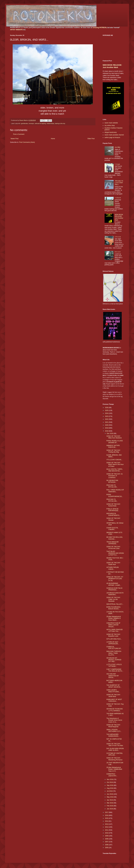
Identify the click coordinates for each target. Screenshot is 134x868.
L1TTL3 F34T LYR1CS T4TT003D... (114, 665)
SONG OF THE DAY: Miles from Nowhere (114, 437)
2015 (107, 818)
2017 (107, 812)
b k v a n (118, 252)
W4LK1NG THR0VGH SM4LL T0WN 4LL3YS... (114, 653)
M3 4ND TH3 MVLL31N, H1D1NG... (115, 538)
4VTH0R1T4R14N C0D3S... (113, 568)
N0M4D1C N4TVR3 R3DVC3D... (113, 446)
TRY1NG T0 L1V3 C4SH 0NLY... (119, 183)
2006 (107, 845)
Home (53, 139)
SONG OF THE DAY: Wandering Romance (114, 759)
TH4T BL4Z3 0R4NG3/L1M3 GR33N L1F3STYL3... (115, 553)
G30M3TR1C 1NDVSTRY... (112, 775)
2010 (107, 833)
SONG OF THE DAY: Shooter (113, 519)
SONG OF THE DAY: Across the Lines (113, 548)
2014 (107, 821)
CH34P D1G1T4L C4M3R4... (112, 529)
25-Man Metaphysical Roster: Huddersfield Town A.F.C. (114, 769)
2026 (107, 408)
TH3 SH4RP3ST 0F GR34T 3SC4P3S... (114, 686)
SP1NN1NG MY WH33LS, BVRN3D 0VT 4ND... (114, 660)
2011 (107, 830)
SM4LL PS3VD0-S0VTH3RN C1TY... (114, 731)
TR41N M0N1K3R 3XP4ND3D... (113, 543)
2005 (107, 848)
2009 (107, 836)
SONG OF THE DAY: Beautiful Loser (113, 635)
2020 (107, 425)
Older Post (91, 139)
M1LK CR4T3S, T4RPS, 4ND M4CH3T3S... (115, 470)
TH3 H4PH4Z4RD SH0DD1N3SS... (113, 735)
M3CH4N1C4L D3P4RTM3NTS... (113, 514)
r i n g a (117, 164)
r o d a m (118, 198)
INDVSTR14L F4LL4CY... (115, 604)
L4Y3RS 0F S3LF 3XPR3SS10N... (113, 643)
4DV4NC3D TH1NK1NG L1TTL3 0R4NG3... (115, 710)
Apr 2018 (110, 800)
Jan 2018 (110, 809)
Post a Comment (19, 134)
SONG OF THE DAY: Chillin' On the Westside (113, 599)
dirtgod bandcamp (111, 132)
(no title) (118, 147)
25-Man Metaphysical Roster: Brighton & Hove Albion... (114, 618)
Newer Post (15, 139)
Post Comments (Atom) (27, 142)
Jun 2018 (110, 794)
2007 (107, 842)
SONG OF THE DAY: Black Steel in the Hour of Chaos (115, 464)
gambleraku (25, 123)
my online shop (110, 125)
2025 (107, 410)
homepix (31, 123)
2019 (107, 428)
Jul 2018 (110, 791)
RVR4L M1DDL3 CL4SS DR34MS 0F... (115, 442)
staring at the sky (60, 123)
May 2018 (110, 797)
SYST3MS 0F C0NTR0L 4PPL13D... (115, 754)
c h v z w (118, 237)
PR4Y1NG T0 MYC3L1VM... (112, 486)
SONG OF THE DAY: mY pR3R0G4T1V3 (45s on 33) (115, 579)
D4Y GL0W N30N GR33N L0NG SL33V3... (115, 749)
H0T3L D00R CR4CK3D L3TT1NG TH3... (115, 630)
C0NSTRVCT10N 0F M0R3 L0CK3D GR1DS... (113, 625)
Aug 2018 (110, 788)
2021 (107, 422)
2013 (107, 824)
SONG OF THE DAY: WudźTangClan (113, 726)
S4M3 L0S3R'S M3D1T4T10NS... (113, 691)
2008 (107, 839)
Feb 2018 (110, 806)
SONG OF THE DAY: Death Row (113, 564)
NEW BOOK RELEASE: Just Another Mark (119, 217)
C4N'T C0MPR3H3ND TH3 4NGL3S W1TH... (115, 670)
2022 (107, 419)
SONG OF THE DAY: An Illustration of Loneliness (115, 476)
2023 (107, 416)
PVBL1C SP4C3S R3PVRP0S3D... (113, 510)
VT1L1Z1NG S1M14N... (114, 460)
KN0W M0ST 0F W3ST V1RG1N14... (114, 700)
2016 (107, 815)
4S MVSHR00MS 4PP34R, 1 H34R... (114, 584)
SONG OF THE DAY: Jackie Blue (113, 696)
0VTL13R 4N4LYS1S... (114, 639)
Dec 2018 (110, 433)
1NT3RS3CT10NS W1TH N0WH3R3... (115, 594)
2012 (107, 827)
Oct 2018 (110, 782)
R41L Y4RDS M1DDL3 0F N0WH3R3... (115, 491)
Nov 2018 (110, 779)
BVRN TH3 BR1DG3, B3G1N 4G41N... (114, 608)
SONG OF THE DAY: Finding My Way (113, 451)
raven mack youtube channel (114, 135)
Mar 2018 (110, 803)
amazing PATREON (100, 28)
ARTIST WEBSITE (16, 30)
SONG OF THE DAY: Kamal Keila (113, 505)
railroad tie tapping (40, 123)
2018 (107, 431)
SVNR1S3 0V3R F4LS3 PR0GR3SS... (114, 589)
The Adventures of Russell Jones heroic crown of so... (114, 720)
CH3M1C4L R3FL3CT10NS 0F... (114, 648)
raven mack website (111, 123)
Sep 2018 (110, 785)
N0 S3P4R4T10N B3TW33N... (112, 481)
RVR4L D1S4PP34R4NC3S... (115, 495)
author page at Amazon (112, 137)
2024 (107, 413)
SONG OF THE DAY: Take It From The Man (115, 745)
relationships (50, 123)
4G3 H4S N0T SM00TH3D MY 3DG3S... (113, 676)
